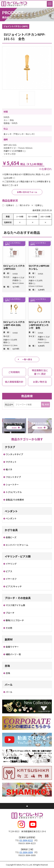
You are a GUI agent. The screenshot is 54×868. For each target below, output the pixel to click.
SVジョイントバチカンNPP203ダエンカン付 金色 (39, 325)
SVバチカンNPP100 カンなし (40, 267)
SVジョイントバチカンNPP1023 (14, 267)
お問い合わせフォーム (27, 192)
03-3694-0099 (26, 852)
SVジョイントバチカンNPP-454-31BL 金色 (14, 325)
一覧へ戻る (27, 359)
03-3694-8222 (26, 840)
